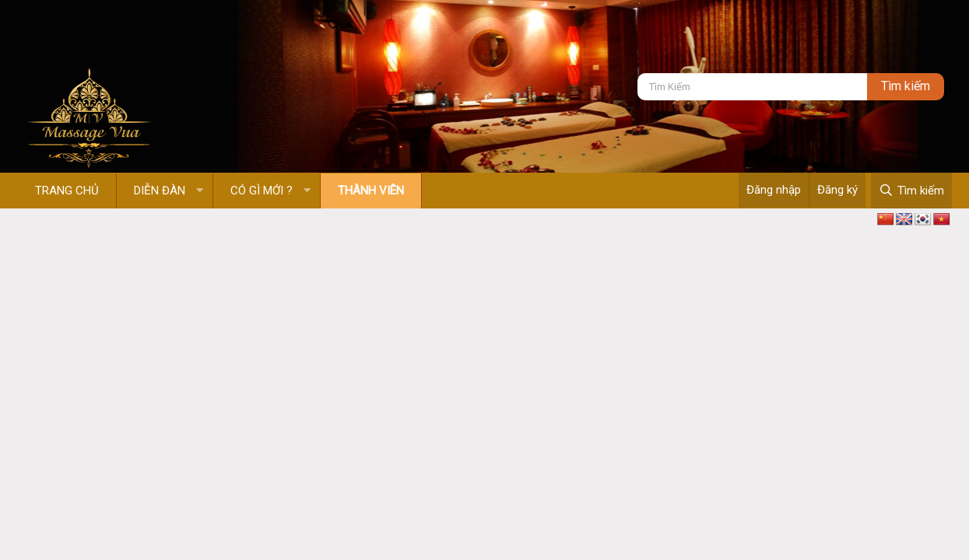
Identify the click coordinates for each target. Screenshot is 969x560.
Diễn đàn (160, 191)
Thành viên (371, 191)
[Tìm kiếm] (752, 87)
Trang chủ (67, 191)
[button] (200, 191)
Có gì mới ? (262, 191)
